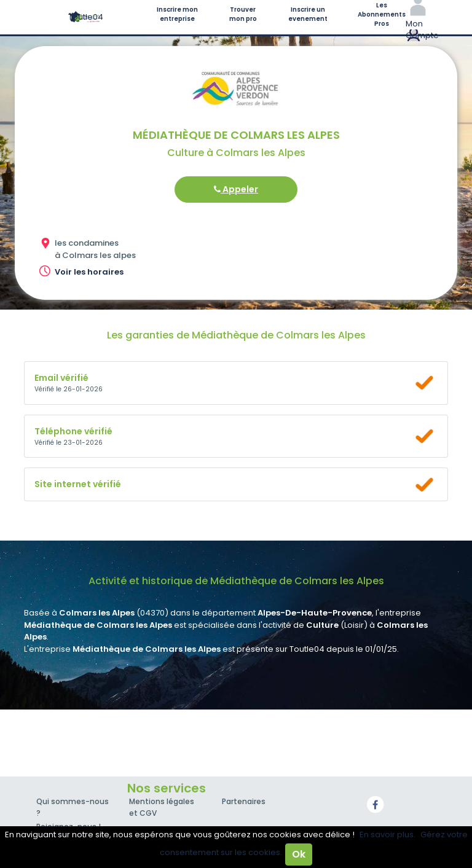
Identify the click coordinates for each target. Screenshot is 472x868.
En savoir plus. (387, 835)
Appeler (236, 189)
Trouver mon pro (243, 14)
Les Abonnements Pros (382, 14)
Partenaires (244, 801)
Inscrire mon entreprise (177, 14)
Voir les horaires (89, 272)
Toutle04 (86, 17)
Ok (299, 854)
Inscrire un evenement (308, 14)
